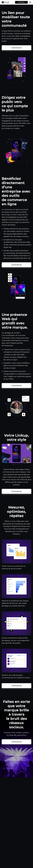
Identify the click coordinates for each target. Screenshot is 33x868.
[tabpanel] (16, 453)
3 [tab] (18, 464)
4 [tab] (20, 464)
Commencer (16, 48)
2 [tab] (15, 464)
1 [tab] (13, 464)
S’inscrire (21, 2)
